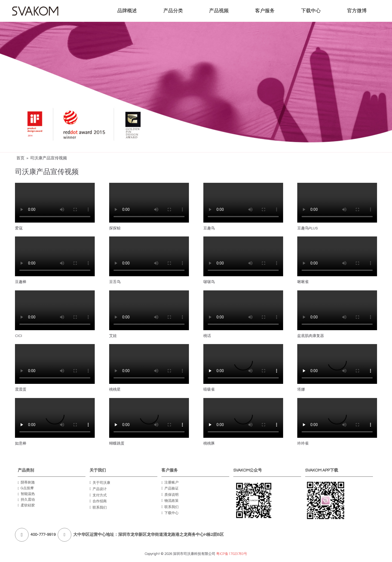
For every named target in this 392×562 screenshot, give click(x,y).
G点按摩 (26, 488)
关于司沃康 (100, 483)
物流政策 (170, 501)
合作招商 (98, 501)
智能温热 (26, 494)
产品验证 (170, 488)
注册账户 (170, 483)
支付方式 (98, 495)
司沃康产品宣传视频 (49, 158)
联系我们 (98, 507)
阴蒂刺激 (26, 483)
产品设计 (98, 489)
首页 (20, 158)
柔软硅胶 (26, 505)
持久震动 (26, 500)
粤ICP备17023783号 (232, 554)
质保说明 (170, 494)
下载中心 (170, 513)
